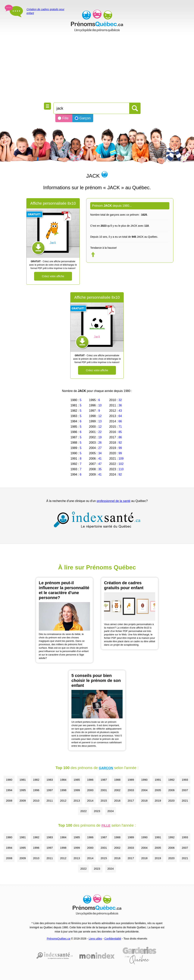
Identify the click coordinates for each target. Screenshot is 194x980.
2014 (90, 801)
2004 (144, 790)
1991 (158, 780)
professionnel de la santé (113, 501)
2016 (117, 801)
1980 (9, 780)
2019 (158, 801)
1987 (104, 780)
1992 (171, 780)
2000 (90, 790)
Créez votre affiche (53, 276)
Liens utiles (95, 939)
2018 (144, 801)
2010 (36, 801)
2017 (131, 801)
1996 (36, 790)
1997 (50, 790)
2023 (97, 811)
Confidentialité (113, 939)
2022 (83, 811)
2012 (63, 801)
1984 (63, 780)
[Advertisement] (97, 68)
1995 (23, 790)
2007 (185, 790)
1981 (23, 780)
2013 (77, 801)
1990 (144, 780)
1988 (117, 780)
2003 (131, 790)
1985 (77, 780)
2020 (171, 801)
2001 (104, 790)
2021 (185, 801)
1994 (9, 790)
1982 (36, 780)
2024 (111, 811)
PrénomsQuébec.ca (59, 939)
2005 (158, 790)
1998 (63, 790)
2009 (23, 801)
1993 (185, 780)
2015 (104, 801)
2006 (171, 790)
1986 (90, 780)
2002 (117, 790)
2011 (50, 801)
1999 (77, 790)
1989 (131, 780)
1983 (50, 780)
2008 (9, 801)
